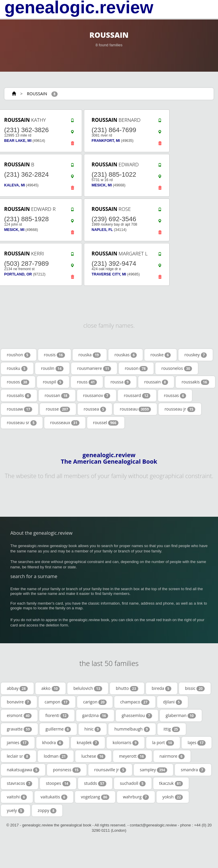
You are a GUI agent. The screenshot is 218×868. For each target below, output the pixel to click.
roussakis (195, 382)
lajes (197, 743)
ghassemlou (137, 716)
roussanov (97, 396)
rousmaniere (94, 368)
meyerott (132, 756)
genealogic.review (79, 7)
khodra (53, 743)
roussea (95, 409)
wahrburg (136, 797)
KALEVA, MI (14, 185)
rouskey (196, 355)
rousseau (135, 409)
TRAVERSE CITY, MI (109, 274)
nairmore (172, 756)
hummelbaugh (132, 729)
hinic (93, 729)
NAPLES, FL (102, 230)
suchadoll (133, 783)
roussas (175, 396)
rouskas (126, 355)
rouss (87, 382)
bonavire (19, 702)
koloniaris (126, 743)
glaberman (181, 716)
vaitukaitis (54, 797)
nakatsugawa (23, 770)
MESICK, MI (102, 185)
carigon (95, 702)
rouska (90, 355)
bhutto (127, 688)
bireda (162, 688)
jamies (18, 743)
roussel (106, 423)
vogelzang (95, 797)
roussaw (19, 409)
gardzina (95, 716)
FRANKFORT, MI (106, 141)
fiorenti (57, 716)
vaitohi (17, 797)
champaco (135, 702)
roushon (19, 355)
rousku (17, 368)
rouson (136, 368)
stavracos (19, 783)
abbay (17, 688)
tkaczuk (171, 783)
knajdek (88, 743)
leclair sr (18, 756)
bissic (195, 688)
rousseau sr (22, 423)
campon (57, 702)
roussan (57, 396)
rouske (161, 355)
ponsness (67, 770)
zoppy (47, 810)
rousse (58, 409)
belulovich (88, 688)
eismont (19, 716)
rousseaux (65, 423)
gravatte (19, 729)
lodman (56, 756)
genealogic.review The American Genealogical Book (109, 458)
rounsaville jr (110, 770)
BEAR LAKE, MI (18, 141)
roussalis (19, 396)
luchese (93, 756)
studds (95, 783)
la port (163, 743)
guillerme (58, 729)
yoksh (173, 797)
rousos (18, 382)
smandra (193, 770)
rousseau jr (180, 409)
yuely (16, 810)
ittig (172, 729)
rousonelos (177, 368)
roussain (156, 382)
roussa (121, 382)
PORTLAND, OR (18, 274)
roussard (137, 396)
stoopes (58, 783)
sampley (153, 770)
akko (51, 688)
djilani (173, 702)
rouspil (53, 382)
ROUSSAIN (37, 94)
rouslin (52, 368)
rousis (54, 355)
